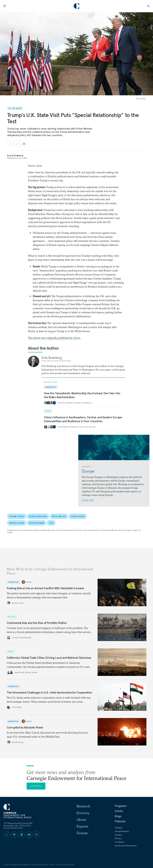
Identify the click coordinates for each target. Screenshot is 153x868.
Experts (82, 826)
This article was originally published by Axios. (54, 338)
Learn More (88, 500)
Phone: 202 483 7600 (13, 828)
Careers (118, 835)
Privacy (118, 838)
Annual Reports (122, 831)
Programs (121, 806)
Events (119, 811)
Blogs (118, 816)
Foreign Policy (17, 516)
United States (78, 516)
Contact (118, 828)
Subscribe (36, 786)
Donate (82, 833)
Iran (51, 523)
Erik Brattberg (17, 156)
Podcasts (120, 821)
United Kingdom (36, 523)
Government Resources (126, 846)
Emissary (83, 813)
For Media (119, 842)
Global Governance (38, 516)
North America (59, 516)
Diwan (29, 582)
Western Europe (17, 523)
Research (83, 806)
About (81, 819)
